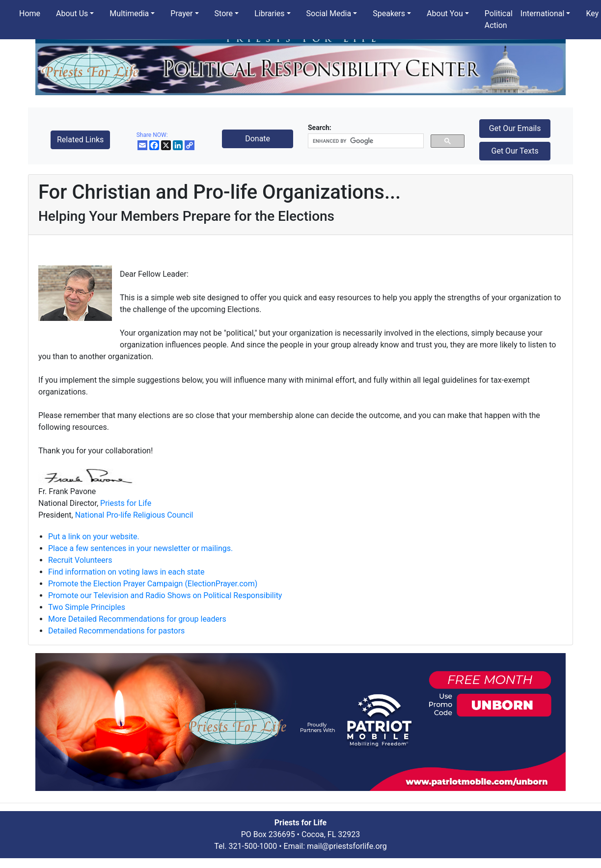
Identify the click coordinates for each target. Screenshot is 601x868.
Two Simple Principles (87, 607)
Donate (258, 139)
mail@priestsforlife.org (347, 846)
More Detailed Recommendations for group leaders (137, 619)
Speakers (389, 13)
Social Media (329, 13)
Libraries (269, 13)
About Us (72, 13)
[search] (365, 141)
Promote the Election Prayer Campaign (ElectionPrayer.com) (153, 584)
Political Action (499, 19)
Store (224, 13)
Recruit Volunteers (80, 560)
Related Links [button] (80, 140)
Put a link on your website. (94, 537)
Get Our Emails (515, 128)
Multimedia (129, 13)
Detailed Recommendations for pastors (116, 631)
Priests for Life (126, 503)
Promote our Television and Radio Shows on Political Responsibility (165, 595)
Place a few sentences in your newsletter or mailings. (140, 548)
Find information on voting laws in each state (126, 572)
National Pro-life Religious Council (134, 515)
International (543, 13)
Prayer (181, 13)
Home (30, 13)
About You (445, 13)
